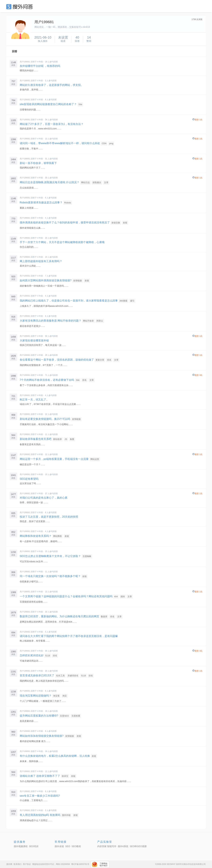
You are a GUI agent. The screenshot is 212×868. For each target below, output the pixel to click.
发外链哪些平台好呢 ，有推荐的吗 (40, 66)
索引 (132, 301)
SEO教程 (76, 846)
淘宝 (65, 696)
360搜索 (123, 301)
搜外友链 (59, 846)
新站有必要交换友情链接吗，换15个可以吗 (45, 419)
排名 (109, 360)
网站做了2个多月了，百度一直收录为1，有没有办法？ (52, 124)
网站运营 (95, 459)
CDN (104, 143)
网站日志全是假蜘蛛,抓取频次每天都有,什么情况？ (50, 182)
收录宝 (65, 776)
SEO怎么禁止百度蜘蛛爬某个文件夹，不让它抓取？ (50, 556)
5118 (48, 656)
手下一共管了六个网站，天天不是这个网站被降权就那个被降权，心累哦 (62, 242)
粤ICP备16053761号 (80, 864)
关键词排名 (73, 676)
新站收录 (57, 439)
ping (111, 143)
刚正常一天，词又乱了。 (34, 400)
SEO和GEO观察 (138, 846)
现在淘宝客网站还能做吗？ (36, 696)
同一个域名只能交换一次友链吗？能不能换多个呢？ (50, 576)
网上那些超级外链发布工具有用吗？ (41, 261)
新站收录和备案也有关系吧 (36, 439)
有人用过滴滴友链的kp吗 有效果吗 (40, 815)
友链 (125, 223)
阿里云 (100, 321)
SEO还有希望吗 (29, 479)
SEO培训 (34, 846)
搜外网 (9, 864)
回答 (15, 51)
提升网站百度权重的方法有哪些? (39, 716)
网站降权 (57, 536)
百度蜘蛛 (87, 556)
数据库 (104, 617)
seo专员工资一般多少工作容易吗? (40, 796)
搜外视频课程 (21, 846)
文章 (106, 182)
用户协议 (27, 864)
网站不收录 (88, 321)
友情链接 (78, 281)
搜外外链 (66, 815)
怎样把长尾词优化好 (32, 655)
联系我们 (18, 864)
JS (66, 439)
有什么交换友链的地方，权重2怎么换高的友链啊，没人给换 (55, 756)
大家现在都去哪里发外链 (34, 340)
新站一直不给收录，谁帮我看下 (38, 163)
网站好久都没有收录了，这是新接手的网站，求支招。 (52, 85)
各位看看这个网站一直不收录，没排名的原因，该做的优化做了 (57, 360)
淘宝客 (56, 696)
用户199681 (25, 62)
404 (116, 597)
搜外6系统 (123, 846)
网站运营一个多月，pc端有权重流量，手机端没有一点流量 (54, 459)
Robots (68, 203)
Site (80, 104)
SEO (20, 7)
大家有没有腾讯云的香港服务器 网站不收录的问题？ (51, 321)
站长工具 (60, 676)
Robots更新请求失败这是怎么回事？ (41, 202)
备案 (72, 439)
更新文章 (100, 360)
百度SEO (64, 716)
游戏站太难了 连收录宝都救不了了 (40, 776)
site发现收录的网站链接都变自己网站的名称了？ (48, 104)
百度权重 (76, 716)
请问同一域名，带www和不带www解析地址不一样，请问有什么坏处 (60, 143)
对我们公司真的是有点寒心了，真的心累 (44, 498)
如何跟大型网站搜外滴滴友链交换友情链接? (46, 280)
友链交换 (116, 223)
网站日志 (85, 182)
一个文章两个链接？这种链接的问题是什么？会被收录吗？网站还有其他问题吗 (66, 596)
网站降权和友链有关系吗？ (36, 536)
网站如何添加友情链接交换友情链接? (42, 736)
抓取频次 (97, 182)
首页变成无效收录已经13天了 (37, 675)
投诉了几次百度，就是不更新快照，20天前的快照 (49, 517)
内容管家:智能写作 (107, 846)
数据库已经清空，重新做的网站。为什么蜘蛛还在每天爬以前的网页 (59, 616)
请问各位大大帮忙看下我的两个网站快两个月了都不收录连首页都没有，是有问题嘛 (69, 636)
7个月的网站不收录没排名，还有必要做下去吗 (47, 380)
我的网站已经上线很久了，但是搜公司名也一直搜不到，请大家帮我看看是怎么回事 (69, 301)
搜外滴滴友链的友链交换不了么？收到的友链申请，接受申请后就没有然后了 (65, 223)
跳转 (123, 597)
